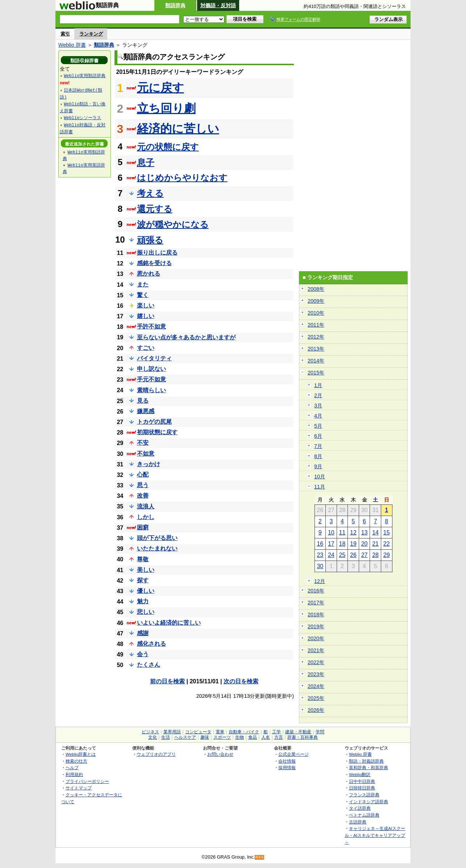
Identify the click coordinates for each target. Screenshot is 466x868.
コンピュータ (198, 732)
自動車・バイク (244, 732)
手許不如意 (151, 326)
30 (320, 566)
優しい (146, 591)
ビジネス (150, 732)
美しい (146, 570)
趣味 (205, 737)
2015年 (316, 373)
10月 (320, 477)
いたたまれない (157, 548)
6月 (318, 436)
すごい (146, 348)
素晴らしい (151, 390)
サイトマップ (79, 788)
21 (375, 544)
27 (365, 555)
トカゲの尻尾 (154, 422)
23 (320, 555)
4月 (318, 416)
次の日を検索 (241, 681)
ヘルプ (72, 768)
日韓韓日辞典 (362, 788)
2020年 (316, 638)
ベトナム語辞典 (364, 815)
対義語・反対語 (218, 5)
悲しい (146, 612)
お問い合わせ (220, 754)
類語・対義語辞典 (366, 761)
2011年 (316, 325)
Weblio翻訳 (360, 774)
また (143, 284)
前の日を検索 (167, 681)
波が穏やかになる (173, 224)
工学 (276, 732)
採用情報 (287, 768)
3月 (318, 406)
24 (331, 555)
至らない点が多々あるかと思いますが (186, 337)
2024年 (316, 686)
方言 (279, 737)
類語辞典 (175, 5)
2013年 (316, 349)
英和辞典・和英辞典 (369, 768)
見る (143, 401)
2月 (318, 395)
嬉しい (146, 316)
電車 (220, 732)
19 (353, 544)
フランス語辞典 (364, 795)
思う (143, 485)
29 (387, 555)
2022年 (316, 662)
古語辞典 (358, 822)
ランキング (91, 34)
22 (387, 544)
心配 (143, 475)
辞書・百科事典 (303, 737)
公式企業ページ (294, 754)
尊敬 (143, 559)
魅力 (143, 601)
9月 (318, 466)
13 (365, 532)
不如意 (146, 454)
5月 (318, 426)
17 (331, 544)
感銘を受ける (154, 263)
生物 (240, 737)
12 (353, 532)
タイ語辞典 (360, 808)
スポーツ (222, 737)
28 (375, 555)
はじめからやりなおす (182, 178)
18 (342, 544)
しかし (146, 517)
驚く (143, 295)
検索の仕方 (76, 761)
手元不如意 (151, 379)
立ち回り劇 (166, 108)
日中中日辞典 (362, 781)
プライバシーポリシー (87, 781)
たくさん (149, 665)
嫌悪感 (146, 411)
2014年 (316, 361)
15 (387, 532)
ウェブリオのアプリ (156, 754)
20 (365, 544)
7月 (318, 446)
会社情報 (287, 761)
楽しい (146, 305)
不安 (143, 443)
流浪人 (146, 506)
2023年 (316, 674)
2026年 (316, 710)
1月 (318, 385)
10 (331, 532)
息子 (146, 162)
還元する (155, 209)
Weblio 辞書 (72, 45)
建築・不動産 (298, 732)
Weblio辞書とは (81, 754)
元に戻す (161, 88)
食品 (253, 737)
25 (342, 555)
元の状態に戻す (168, 147)
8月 (318, 456)
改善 (143, 496)
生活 (166, 737)
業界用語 (172, 732)
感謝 (143, 633)
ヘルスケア (185, 737)
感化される (151, 644)
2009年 (316, 301)
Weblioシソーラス (82, 118)
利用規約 (74, 774)
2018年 (316, 615)
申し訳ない (151, 369)
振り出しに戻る (157, 253)
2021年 (316, 650)
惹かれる (149, 274)
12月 (320, 581)
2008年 (316, 289)
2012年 (316, 337)
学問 (320, 732)
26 (353, 555)
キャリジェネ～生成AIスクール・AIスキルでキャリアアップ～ (375, 835)
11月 (320, 487)
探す (143, 580)
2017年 (316, 603)
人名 (266, 737)
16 (320, 544)
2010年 (316, 313)
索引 (65, 34)
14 (375, 532)
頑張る (150, 240)
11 (342, 532)
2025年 (316, 698)
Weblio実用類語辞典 (85, 76)
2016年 (316, 591)
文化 (153, 737)
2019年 (316, 626)
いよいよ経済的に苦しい (169, 623)
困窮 (143, 527)
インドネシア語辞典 (369, 802)
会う (143, 654)
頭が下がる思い (157, 538)
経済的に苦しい (178, 129)
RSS (260, 857)
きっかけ (149, 464)
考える (150, 193)
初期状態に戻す (157, 432)
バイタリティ (154, 358)
